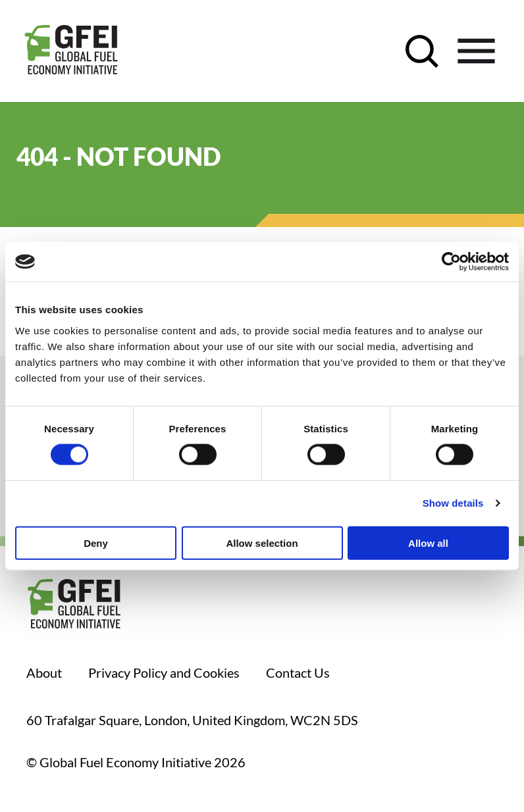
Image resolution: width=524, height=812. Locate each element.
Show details (453, 503)
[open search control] (422, 51)
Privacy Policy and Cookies (164, 672)
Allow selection (262, 543)
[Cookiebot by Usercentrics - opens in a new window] (451, 262)
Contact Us (298, 672)
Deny (96, 543)
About (44, 672)
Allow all (428, 543)
